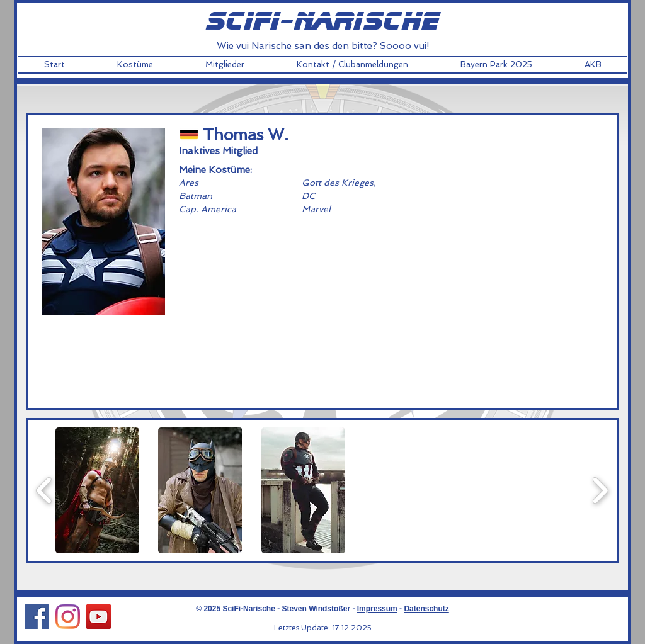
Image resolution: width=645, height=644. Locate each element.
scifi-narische (322, 22)
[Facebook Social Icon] (37, 617)
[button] (135, 65)
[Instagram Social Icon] (68, 617)
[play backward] (44, 490)
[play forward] (600, 490)
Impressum (377, 609)
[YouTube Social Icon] (99, 617)
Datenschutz (426, 609)
